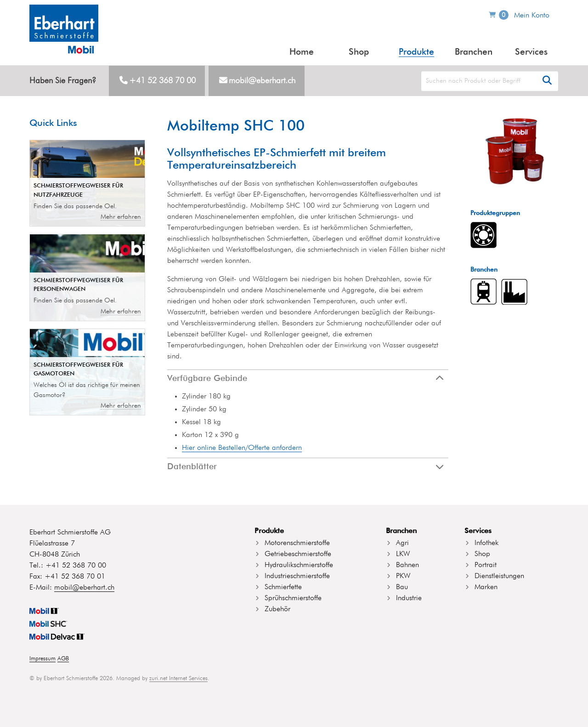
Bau (402, 587)
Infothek (486, 543)
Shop (359, 52)
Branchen (474, 52)
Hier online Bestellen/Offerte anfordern (242, 448)
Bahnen (407, 565)
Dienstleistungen (499, 576)
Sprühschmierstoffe (293, 598)
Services (531, 52)
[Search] (490, 81)
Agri (402, 543)
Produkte (416, 52)
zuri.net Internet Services (178, 679)
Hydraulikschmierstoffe (299, 565)
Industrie (409, 598)
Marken (486, 587)
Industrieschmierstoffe (297, 576)
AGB (63, 659)
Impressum (42, 659)
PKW (403, 576)
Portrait (486, 565)
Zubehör (277, 609)
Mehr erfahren (121, 217)
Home (302, 52)
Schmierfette (283, 587)
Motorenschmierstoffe (297, 543)
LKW (403, 554)
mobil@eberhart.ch (262, 81)
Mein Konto (532, 16)
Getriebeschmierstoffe (298, 554)
